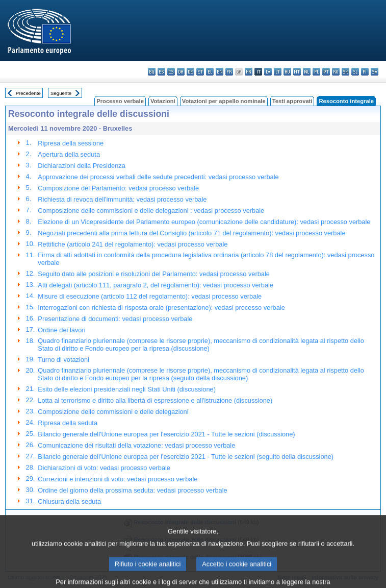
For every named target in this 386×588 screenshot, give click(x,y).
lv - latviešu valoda (268, 72)
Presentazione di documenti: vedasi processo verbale (115, 319)
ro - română (336, 72)
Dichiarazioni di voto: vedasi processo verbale (104, 468)
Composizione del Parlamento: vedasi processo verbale (118, 188)
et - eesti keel (200, 72)
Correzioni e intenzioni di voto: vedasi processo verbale (118, 479)
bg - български (152, 72)
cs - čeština (171, 72)
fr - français (229, 72)
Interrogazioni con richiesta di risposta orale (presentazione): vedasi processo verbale (161, 308)
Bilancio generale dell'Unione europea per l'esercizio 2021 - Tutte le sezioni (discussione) (166, 434)
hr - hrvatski (249, 72)
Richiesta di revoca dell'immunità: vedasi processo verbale (122, 199)
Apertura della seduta (69, 154)
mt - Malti (297, 72)
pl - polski (316, 72)
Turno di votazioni (63, 360)
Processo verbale (120, 101)
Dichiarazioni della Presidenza (81, 166)
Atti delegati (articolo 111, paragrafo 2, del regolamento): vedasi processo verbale (156, 285)
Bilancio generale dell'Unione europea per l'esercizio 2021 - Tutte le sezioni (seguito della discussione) (186, 457)
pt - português (326, 72)
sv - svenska (375, 72)
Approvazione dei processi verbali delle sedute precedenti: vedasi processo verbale (158, 177)
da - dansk (181, 72)
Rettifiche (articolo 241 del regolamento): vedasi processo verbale (133, 244)
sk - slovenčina (345, 72)
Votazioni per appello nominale (224, 101)
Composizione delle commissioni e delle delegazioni (113, 412)
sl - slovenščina (355, 72)
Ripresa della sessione (71, 143)
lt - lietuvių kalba (278, 72)
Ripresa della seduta (68, 423)
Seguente (61, 93)
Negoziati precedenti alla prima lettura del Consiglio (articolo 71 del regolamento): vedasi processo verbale (191, 233)
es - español (161, 72)
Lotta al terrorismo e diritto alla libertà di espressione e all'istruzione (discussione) (155, 400)
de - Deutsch (190, 72)
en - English (220, 72)
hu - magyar (287, 72)
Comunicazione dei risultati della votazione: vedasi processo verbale (136, 445)
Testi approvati (292, 101)
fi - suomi (365, 72)
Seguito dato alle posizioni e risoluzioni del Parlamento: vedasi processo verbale (154, 274)
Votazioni (163, 101)
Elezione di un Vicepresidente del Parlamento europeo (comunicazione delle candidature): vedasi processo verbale (204, 222)
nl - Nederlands (307, 72)
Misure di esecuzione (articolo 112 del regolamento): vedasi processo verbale (150, 296)
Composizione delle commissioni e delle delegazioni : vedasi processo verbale (151, 211)
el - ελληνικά (210, 72)
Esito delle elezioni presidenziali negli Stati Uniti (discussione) (127, 389)
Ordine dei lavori (61, 330)
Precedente (28, 93)
